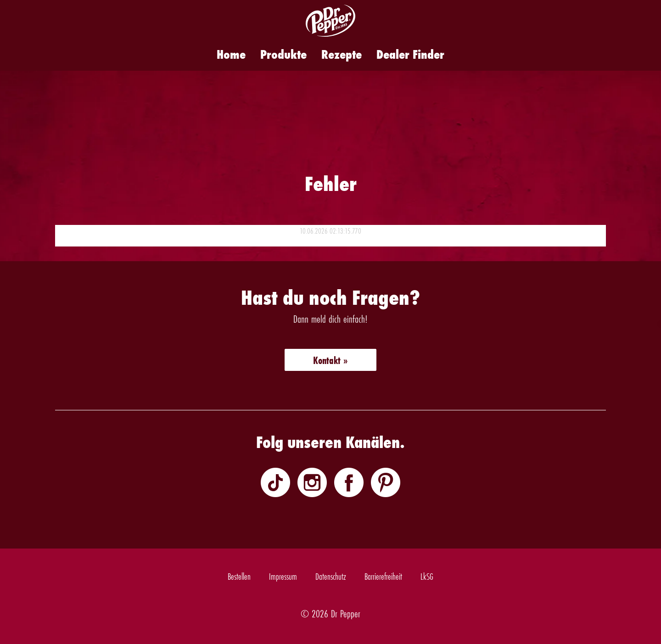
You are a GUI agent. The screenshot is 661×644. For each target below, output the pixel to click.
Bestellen (239, 577)
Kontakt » (330, 360)
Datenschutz (331, 577)
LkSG (427, 577)
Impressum (283, 577)
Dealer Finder (410, 54)
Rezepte (342, 54)
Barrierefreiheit (383, 577)
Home (231, 54)
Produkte (283, 54)
